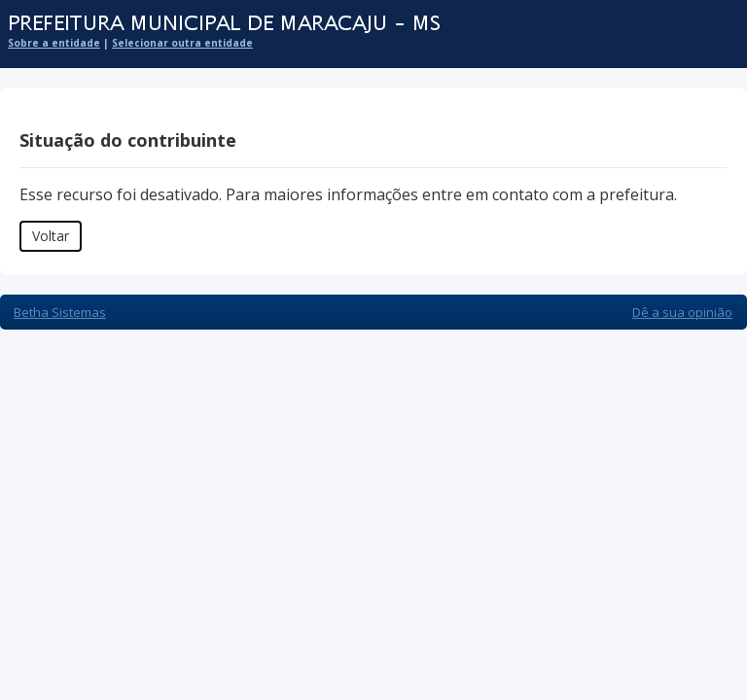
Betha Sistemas (60, 312)
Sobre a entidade (54, 43)
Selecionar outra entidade (182, 43)
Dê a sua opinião (682, 312)
